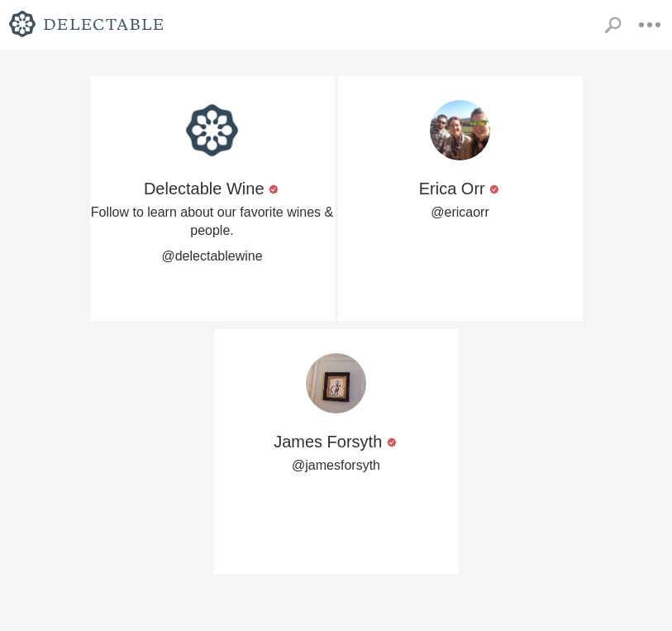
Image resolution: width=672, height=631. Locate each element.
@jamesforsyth (336, 465)
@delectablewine (212, 256)
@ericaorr (460, 212)
